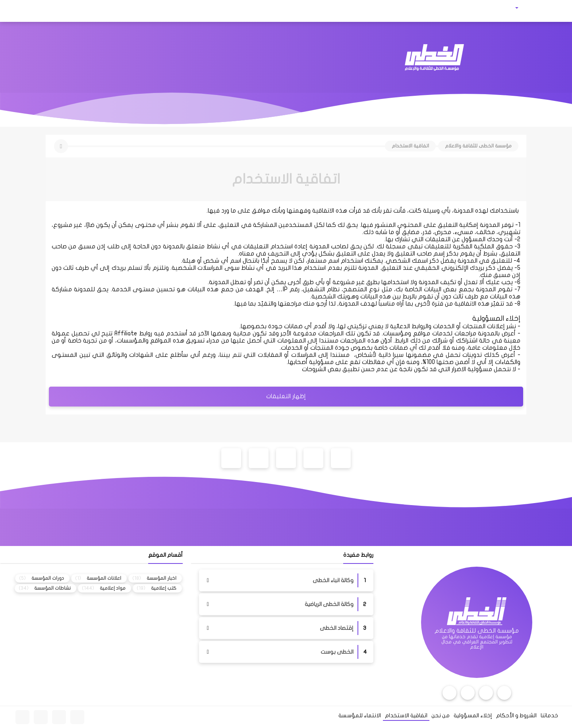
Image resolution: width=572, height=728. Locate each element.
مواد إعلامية (113, 588)
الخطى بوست (337, 652)
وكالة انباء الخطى (333, 580)
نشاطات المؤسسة (52, 588)
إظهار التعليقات (286, 396)
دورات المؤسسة (48, 578)
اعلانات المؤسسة (104, 578)
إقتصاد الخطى (337, 628)
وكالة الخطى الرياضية (329, 604)
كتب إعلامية (164, 588)
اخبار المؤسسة (161, 578)
